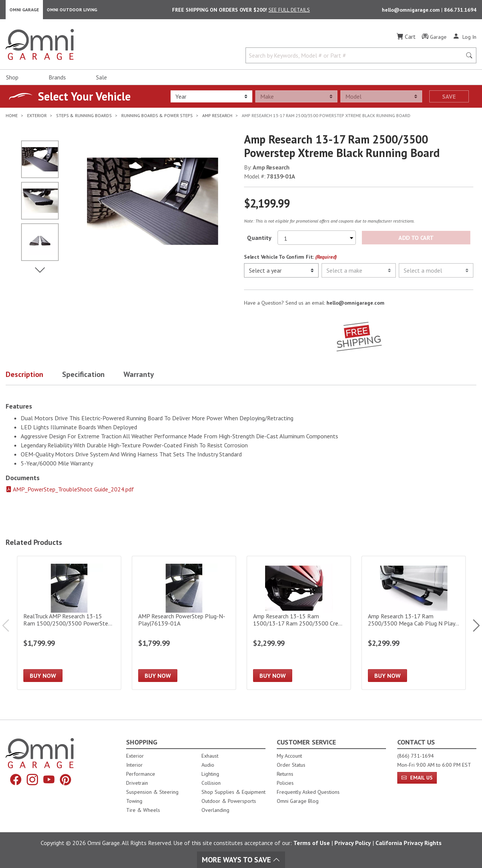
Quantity (259, 238)
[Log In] (464, 37)
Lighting (210, 774)
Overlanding (215, 810)
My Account (289, 756)
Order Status (291, 765)
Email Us (417, 778)
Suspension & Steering (152, 792)
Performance (141, 774)
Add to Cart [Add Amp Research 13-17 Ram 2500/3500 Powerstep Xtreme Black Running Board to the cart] (416, 238)
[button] (34, 376)
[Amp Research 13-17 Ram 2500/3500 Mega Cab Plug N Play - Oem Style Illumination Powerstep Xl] (414, 623)
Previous (9, 626)
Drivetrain (137, 783)
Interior (134, 765)
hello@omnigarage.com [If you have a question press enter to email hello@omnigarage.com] (355, 303)
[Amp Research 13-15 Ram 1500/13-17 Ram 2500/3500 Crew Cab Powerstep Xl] (299, 623)
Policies (285, 783)
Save (449, 97)
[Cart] (406, 37)
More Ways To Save (241, 860)
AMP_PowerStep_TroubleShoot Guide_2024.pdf (70, 490)
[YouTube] (49, 780)
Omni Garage (24, 10)
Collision (211, 783)
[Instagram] (32, 780)
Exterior (135, 756)
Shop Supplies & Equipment (233, 792)
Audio (208, 765)
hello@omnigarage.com (412, 10)
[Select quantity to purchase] (317, 238)
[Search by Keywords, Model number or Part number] (356, 56)
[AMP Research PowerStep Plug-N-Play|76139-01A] (184, 623)
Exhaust (210, 756)
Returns (285, 774)
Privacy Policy (353, 843)
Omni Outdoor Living (72, 10)
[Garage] (434, 37)
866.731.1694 (460, 10)
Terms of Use (312, 843)
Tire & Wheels (143, 810)
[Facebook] (16, 780)
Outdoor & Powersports (229, 801)
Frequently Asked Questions (308, 792)
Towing (134, 801)
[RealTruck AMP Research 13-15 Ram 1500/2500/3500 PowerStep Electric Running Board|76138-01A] (69, 623)
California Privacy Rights (409, 843)
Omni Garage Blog (298, 801)
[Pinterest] (66, 780)
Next (473, 626)
